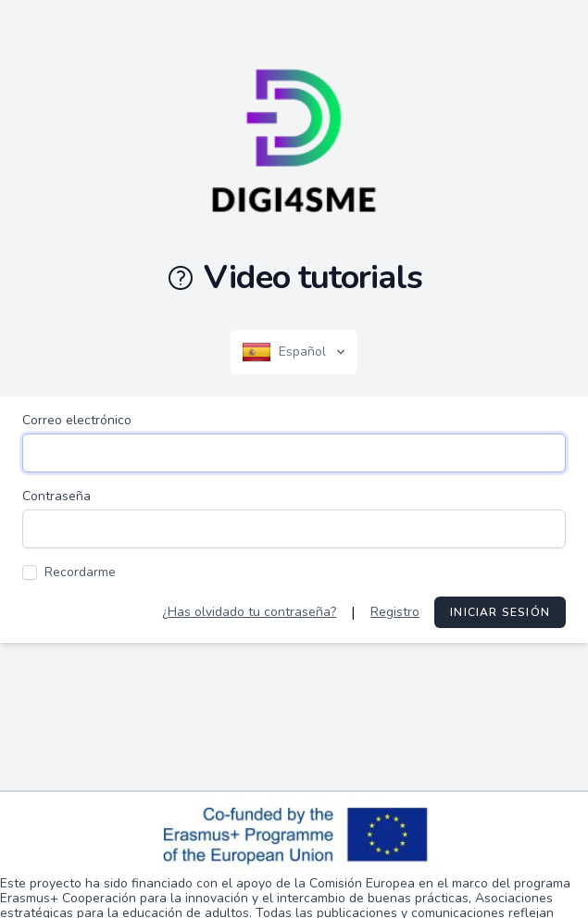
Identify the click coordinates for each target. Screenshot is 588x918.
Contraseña (56, 496)
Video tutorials (294, 277)
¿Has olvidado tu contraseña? (249, 612)
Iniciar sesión (500, 612)
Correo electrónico (77, 420)
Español (295, 352)
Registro (395, 612)
